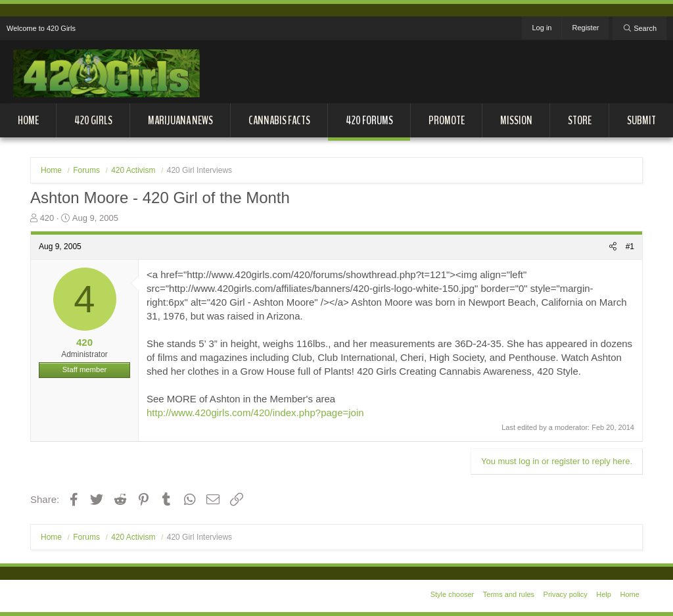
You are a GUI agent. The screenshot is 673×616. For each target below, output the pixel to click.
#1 (630, 247)
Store (580, 120)
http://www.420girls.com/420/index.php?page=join (255, 413)
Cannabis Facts (279, 120)
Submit (641, 120)
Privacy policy (566, 594)
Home (28, 120)
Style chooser (453, 594)
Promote (447, 120)
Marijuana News (180, 120)
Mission (516, 120)
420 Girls (93, 120)
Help (604, 594)
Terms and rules (509, 594)
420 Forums (369, 120)
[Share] (613, 247)
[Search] (639, 28)
